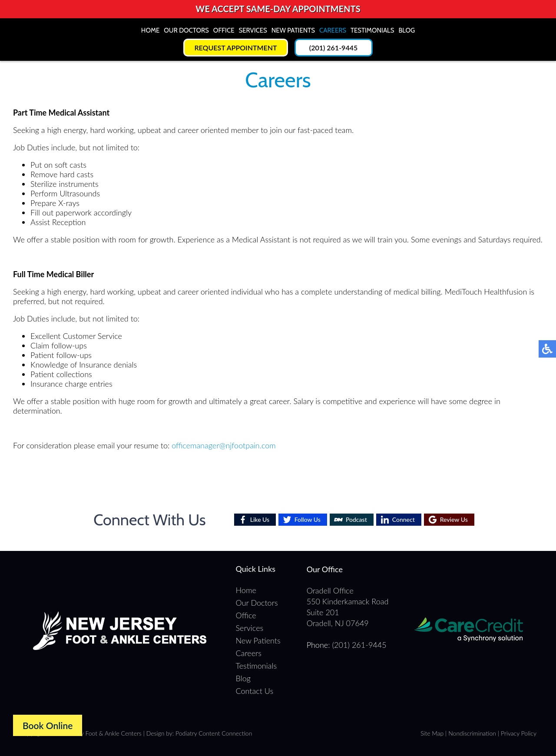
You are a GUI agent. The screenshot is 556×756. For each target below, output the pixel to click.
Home (150, 30)
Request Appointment (235, 48)
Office (224, 30)
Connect (404, 519)
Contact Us (255, 691)
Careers (333, 30)
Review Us (454, 519)
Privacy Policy (519, 733)
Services (253, 30)
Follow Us (308, 519)
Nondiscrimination (472, 733)
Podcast (356, 519)
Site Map (432, 733)
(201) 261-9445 (333, 48)
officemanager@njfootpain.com (224, 445)
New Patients (293, 30)
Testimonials (372, 30)
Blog (407, 30)
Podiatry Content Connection (214, 733)
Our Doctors (186, 30)
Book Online (48, 725)
